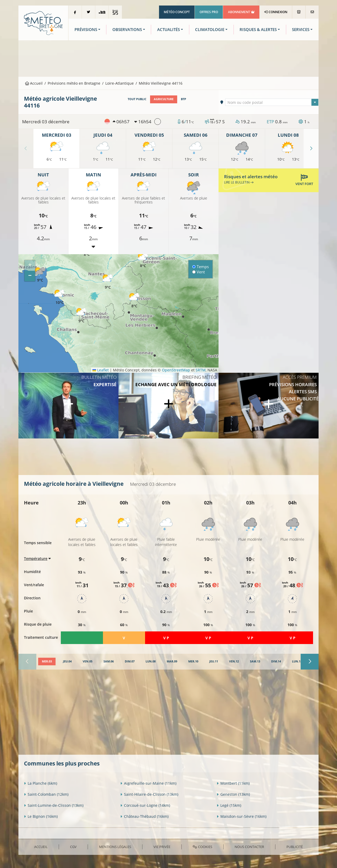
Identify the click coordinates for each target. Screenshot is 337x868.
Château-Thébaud (144, 816)
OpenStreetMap (176, 370)
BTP (184, 99)
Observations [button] (127, 30)
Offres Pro (209, 12)
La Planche (41, 783)
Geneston (233, 794)
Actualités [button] (168, 30)
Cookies (202, 847)
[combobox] (272, 102)
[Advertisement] (168, 58)
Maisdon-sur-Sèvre (242, 816)
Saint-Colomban (46, 794)
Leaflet (101, 370)
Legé (229, 805)
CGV (73, 847)
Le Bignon (41, 816)
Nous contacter (249, 847)
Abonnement (241, 12)
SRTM (201, 370)
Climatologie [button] (210, 30)
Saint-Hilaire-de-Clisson (149, 794)
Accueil (34, 83)
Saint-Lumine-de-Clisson (54, 805)
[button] (143, 260)
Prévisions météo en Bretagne (74, 83)
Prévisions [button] (86, 30)
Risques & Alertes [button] (258, 30)
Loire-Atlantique (120, 83)
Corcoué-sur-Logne (145, 805)
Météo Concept (177, 12)
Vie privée (162, 847)
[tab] (47, 662)
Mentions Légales (115, 847)
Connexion (276, 12)
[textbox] (272, 103)
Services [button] (301, 30)
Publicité (295, 847)
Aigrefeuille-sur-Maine (148, 783)
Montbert (233, 783)
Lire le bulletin (239, 182)
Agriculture (164, 99)
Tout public (137, 99)
